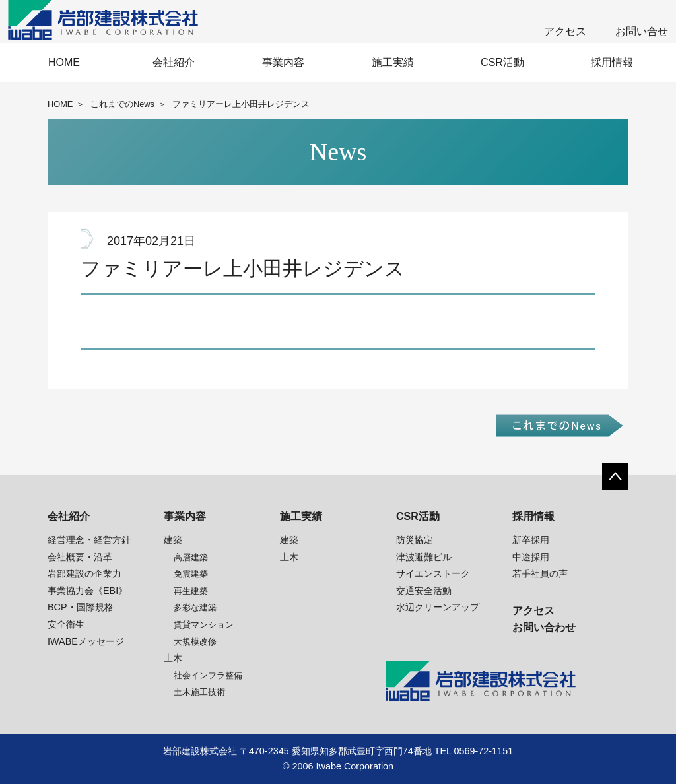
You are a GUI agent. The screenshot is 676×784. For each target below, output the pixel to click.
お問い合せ (642, 31)
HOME (64, 62)
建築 (173, 540)
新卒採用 (531, 540)
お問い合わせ (544, 627)
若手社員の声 (540, 573)
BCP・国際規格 (81, 607)
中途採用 (531, 557)
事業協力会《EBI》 (87, 591)
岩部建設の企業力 (84, 573)
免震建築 (191, 574)
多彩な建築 (195, 607)
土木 (173, 658)
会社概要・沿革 (80, 557)
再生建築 (191, 591)
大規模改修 (195, 642)
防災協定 (415, 540)
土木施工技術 (199, 692)
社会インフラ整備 (208, 675)
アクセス (565, 31)
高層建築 (191, 557)
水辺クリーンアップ (438, 607)
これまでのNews (122, 104)
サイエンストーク (433, 573)
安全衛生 (66, 624)
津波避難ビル (424, 557)
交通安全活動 (424, 591)
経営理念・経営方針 (89, 540)
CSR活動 (502, 62)
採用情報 (612, 62)
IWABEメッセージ (86, 641)
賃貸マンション (204, 625)
